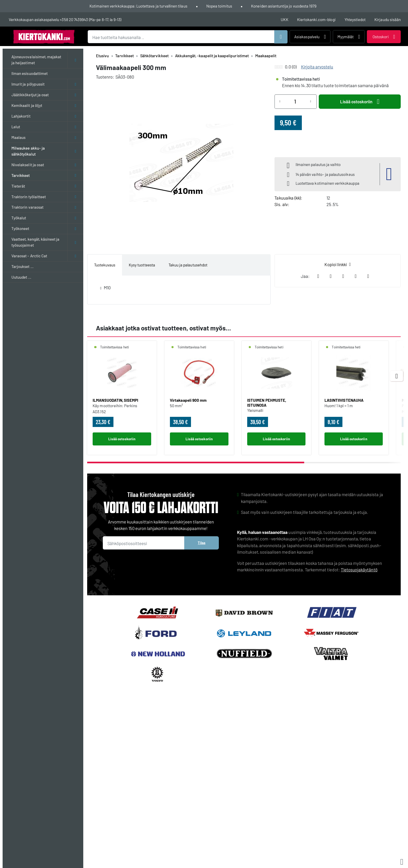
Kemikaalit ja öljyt (27, 105)
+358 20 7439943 (74, 20)
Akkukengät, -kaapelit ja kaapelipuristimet (212, 56)
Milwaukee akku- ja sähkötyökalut (28, 151)
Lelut (16, 127)
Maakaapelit (266, 56)
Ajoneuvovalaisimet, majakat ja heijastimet (36, 60)
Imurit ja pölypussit (28, 84)
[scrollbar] (244, 463)
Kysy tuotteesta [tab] (142, 265)
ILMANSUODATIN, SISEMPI (115, 400)
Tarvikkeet (21, 175)
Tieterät (18, 186)
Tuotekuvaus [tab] (105, 265)
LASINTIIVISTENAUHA (344, 400)
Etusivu (102, 56)
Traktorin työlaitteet (29, 197)
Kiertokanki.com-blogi (316, 20)
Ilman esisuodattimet (30, 73)
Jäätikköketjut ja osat (30, 95)
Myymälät (349, 37)
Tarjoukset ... (23, 266)
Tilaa (202, 543)
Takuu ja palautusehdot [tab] (188, 265)
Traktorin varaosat (27, 207)
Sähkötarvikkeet (154, 56)
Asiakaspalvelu (310, 37)
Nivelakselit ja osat (28, 165)
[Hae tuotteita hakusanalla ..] (188, 37)
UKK (284, 20)
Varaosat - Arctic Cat (29, 256)
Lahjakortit (21, 116)
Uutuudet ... (21, 277)
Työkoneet (20, 228)
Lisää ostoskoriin (360, 102)
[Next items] (397, 376)
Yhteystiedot (355, 20)
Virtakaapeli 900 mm (188, 400)
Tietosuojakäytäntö (359, 570)
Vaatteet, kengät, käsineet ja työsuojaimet (35, 242)
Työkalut (19, 218)
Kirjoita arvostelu (317, 67)
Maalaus (18, 137)
